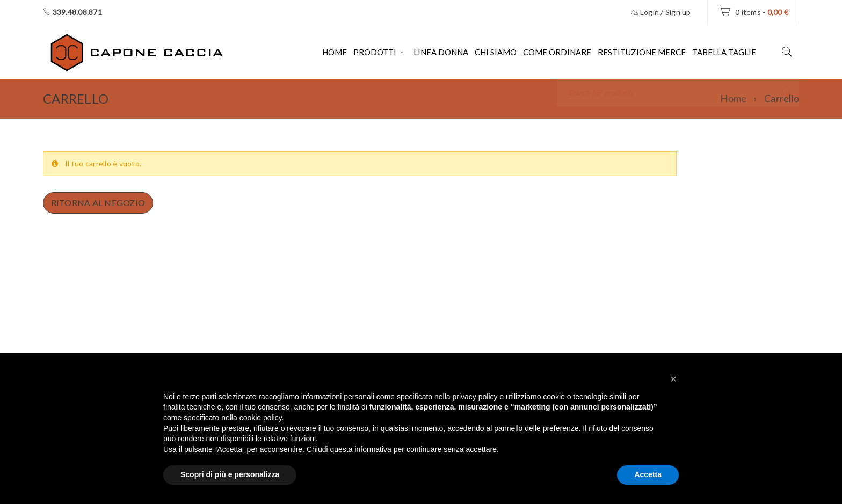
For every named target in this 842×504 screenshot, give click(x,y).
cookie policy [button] (261, 418)
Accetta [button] (648, 474)
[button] (673, 379)
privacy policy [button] (475, 397)
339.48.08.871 (77, 12)
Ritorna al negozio (99, 203)
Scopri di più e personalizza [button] (230, 474)
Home (733, 98)
